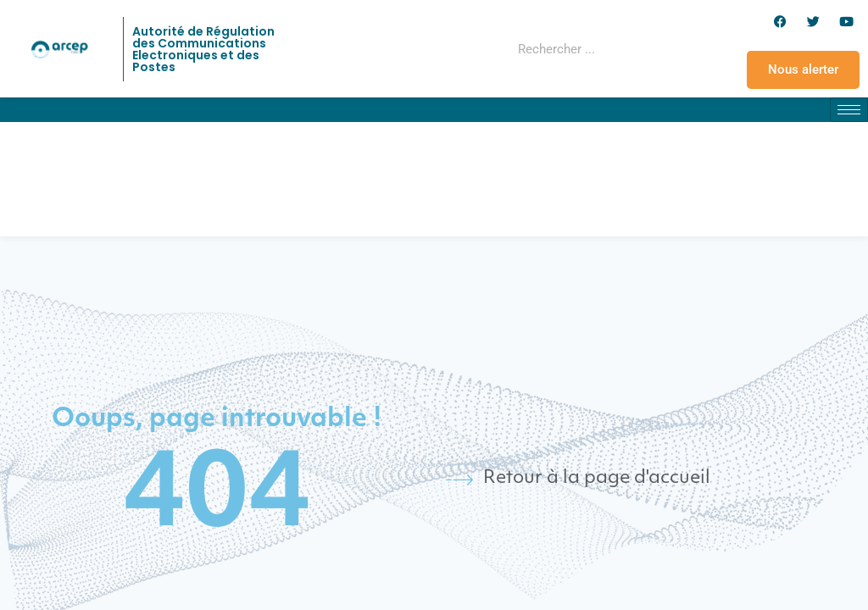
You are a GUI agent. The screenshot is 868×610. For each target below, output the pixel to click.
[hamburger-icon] (849, 110)
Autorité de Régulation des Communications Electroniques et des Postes (203, 49)
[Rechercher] (647, 49)
